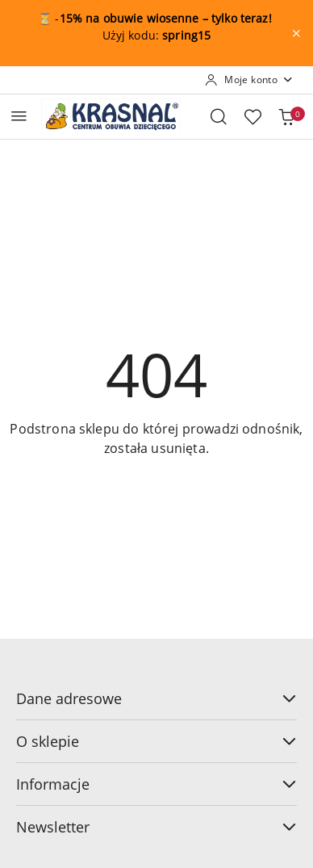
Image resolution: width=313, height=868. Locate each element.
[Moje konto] (249, 80)
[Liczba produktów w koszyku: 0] (286, 116)
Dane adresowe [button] (156, 698)
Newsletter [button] (156, 827)
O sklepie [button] (156, 741)
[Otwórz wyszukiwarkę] (219, 116)
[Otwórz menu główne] (19, 116)
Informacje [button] (156, 784)
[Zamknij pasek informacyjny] (296, 33)
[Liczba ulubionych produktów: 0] (252, 116)
